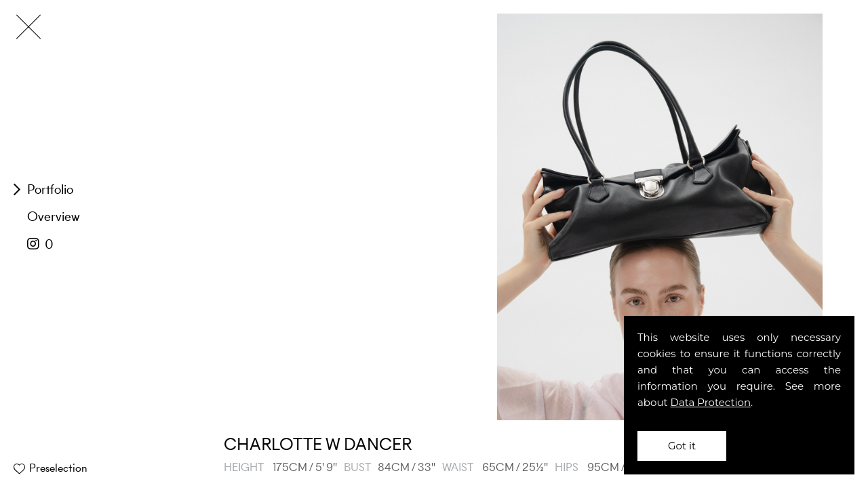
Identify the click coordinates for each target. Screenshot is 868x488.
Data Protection (711, 402)
